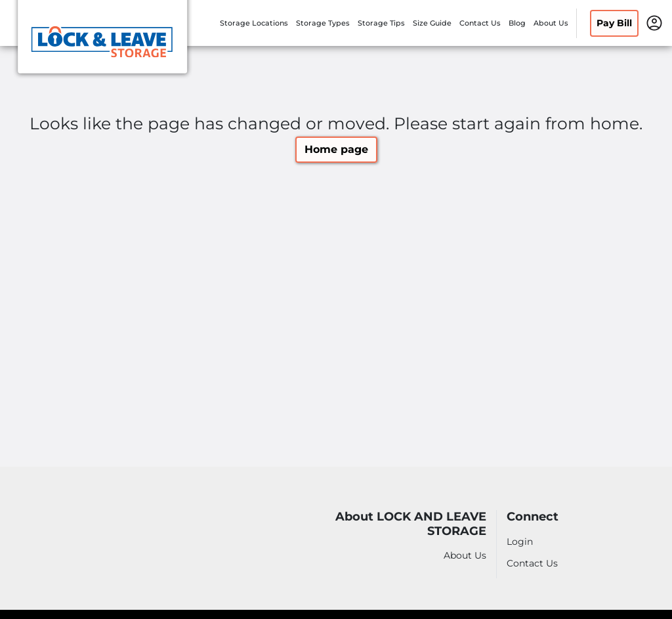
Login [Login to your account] (520, 542)
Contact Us (480, 23)
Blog (517, 23)
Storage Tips (381, 23)
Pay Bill (614, 23)
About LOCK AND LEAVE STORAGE (411, 524)
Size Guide (432, 23)
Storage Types (323, 23)
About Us (551, 23)
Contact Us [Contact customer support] (532, 563)
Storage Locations (254, 23)
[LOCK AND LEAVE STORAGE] (102, 41)
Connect (533, 517)
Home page (336, 149)
